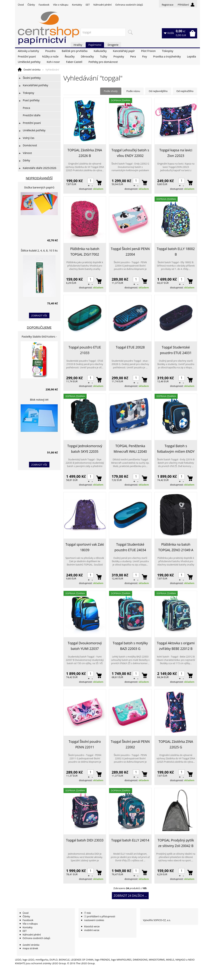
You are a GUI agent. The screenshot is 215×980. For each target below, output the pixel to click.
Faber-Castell (74, 62)
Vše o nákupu (61, 5)
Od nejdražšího (185, 91)
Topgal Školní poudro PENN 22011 (85, 744)
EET (88, 5)
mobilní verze (92, 930)
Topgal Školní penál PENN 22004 (130, 251)
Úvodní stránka (32, 70)
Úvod (21, 5)
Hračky (78, 45)
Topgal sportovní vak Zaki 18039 (85, 547)
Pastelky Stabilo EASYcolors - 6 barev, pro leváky (39, 337)
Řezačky (70, 56)
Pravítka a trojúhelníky (167, 56)
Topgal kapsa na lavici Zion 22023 (176, 153)
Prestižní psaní (27, 56)
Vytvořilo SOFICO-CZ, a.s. (157, 920)
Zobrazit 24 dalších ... (130, 896)
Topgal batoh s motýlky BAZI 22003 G (130, 646)
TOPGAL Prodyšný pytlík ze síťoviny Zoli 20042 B (176, 843)
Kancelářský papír (124, 51)
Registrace (168, 5)
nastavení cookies (94, 920)
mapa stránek (30, 948)
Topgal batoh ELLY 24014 (130, 840)
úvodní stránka (31, 945)
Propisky (119, 56)
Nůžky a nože (50, 56)
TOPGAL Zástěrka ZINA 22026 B (85, 153)
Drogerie (113, 45)
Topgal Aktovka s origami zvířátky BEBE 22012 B (176, 646)
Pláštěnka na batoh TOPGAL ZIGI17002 (85, 251)
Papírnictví (95, 45)
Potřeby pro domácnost (103, 62)
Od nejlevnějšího (158, 91)
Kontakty (77, 5)
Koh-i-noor (53, 62)
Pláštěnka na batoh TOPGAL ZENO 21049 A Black (176, 547)
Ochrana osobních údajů (129, 5)
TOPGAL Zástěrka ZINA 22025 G (176, 744)
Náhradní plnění (103, 5)
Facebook (44, 5)
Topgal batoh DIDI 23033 (85, 840)
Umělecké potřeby (29, 62)
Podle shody (111, 91)
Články (31, 5)
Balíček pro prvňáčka (75, 51)
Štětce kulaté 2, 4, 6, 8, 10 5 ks (39, 250)
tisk (89, 913)
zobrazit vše (39, 315)
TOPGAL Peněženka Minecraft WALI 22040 (130, 449)
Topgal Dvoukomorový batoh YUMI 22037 (85, 646)
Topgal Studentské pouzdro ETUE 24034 (130, 547)
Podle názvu (133, 91)
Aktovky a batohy (28, 51)
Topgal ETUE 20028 (130, 347)
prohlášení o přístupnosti (101, 916)
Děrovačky (87, 56)
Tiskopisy (168, 51)
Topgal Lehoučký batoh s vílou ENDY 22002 (130, 153)
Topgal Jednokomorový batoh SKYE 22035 (85, 449)
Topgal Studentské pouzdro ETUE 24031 (176, 350)
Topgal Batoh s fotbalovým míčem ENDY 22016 (176, 449)
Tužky (104, 56)
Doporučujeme (39, 327)
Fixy (145, 56)
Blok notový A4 (39, 400)
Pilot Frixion (148, 51)
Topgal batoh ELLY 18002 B (176, 251)
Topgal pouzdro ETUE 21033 (85, 350)
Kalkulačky (100, 51)
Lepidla (191, 56)
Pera (133, 56)
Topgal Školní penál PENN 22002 (130, 744)
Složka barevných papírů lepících (39, 188)
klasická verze (92, 926)
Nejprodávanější (39, 178)
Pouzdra (50, 51)
